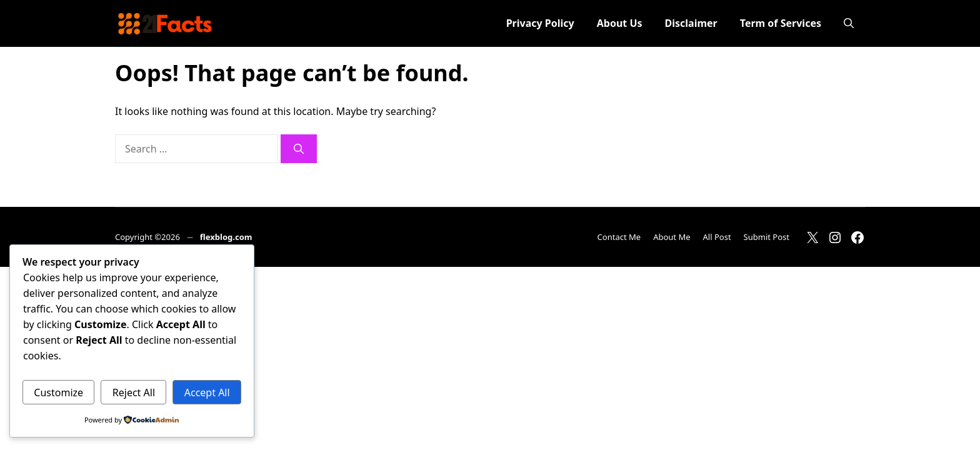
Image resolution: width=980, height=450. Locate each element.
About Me (672, 237)
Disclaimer (691, 23)
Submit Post (767, 237)
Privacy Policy (540, 23)
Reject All (134, 392)
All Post (717, 237)
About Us (620, 23)
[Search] (299, 149)
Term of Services (781, 23)
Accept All (207, 392)
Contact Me (619, 237)
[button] (849, 23)
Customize (58, 392)
